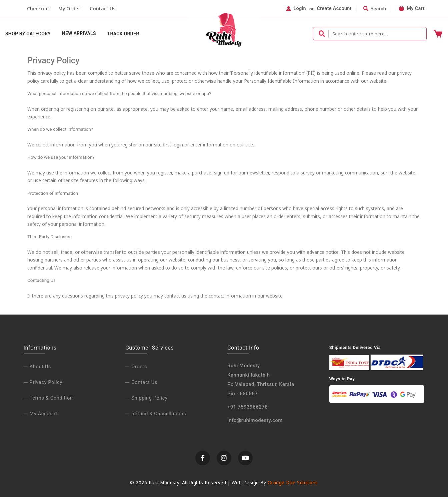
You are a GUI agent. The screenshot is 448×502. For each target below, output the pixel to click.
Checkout (38, 9)
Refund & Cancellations (159, 419)
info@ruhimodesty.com (255, 425)
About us (40, 372)
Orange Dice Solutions (293, 488)
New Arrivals (79, 34)
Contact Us (103, 9)
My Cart (412, 9)
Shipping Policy (149, 403)
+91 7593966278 (247, 412)
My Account (43, 419)
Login (300, 9)
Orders (139, 372)
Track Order (123, 34)
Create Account (334, 9)
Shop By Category (28, 34)
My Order (69, 9)
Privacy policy (46, 387)
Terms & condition (51, 403)
